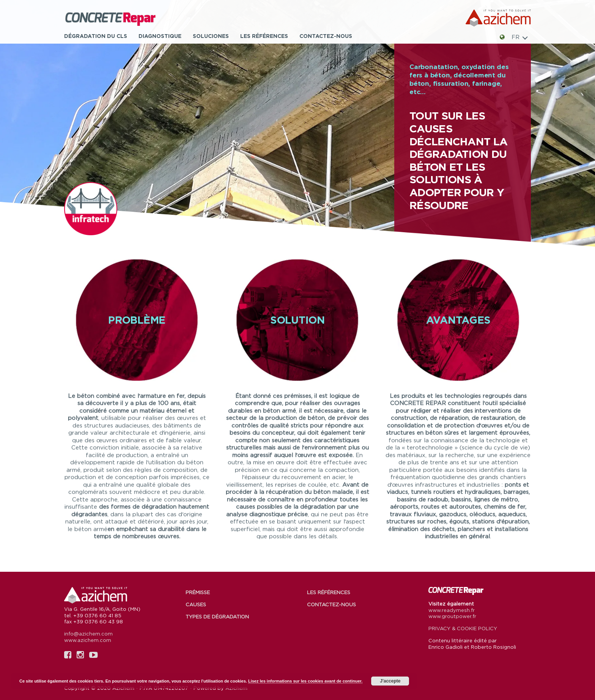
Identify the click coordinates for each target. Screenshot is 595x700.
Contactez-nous (326, 36)
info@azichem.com (88, 634)
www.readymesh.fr (452, 610)
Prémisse (198, 592)
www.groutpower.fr (452, 616)
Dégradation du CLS (96, 36)
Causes (196, 604)
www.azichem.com (88, 640)
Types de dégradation (217, 617)
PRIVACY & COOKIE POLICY (463, 628)
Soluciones (211, 36)
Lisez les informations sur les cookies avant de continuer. (305, 681)
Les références (264, 36)
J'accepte (390, 681)
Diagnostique (160, 36)
